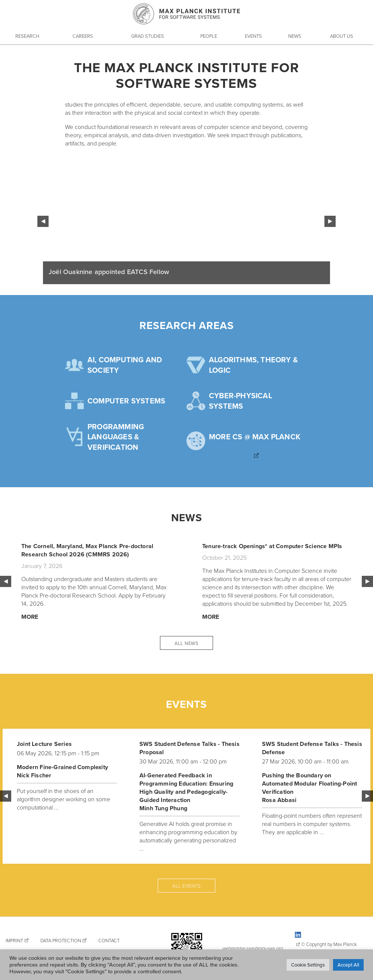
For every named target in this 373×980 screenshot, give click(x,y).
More (30, 617)
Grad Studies (148, 36)
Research (27, 36)
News (295, 36)
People (209, 36)
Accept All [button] (348, 965)
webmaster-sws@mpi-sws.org (253, 948)
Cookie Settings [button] (308, 965)
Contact (109, 940)
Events (253, 36)
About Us (342, 36)
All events (186, 886)
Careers (83, 36)
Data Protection (61, 940)
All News (186, 643)
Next (330, 221)
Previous (43, 221)
